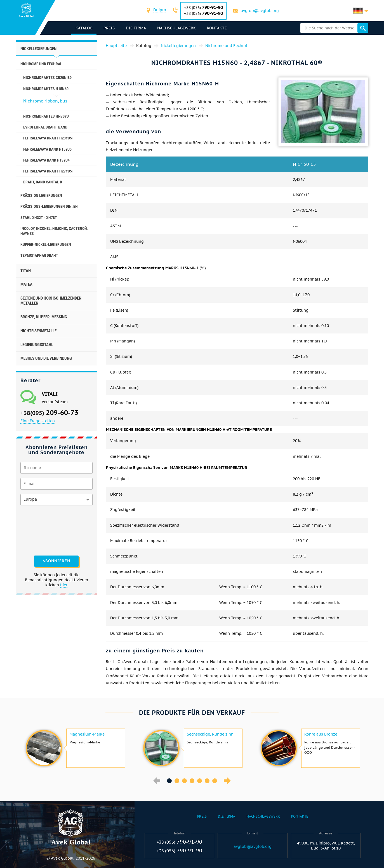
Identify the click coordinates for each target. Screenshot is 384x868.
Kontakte (217, 28)
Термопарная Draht (39, 255)
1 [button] (169, 781)
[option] (75, 748)
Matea (26, 284)
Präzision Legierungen (41, 195)
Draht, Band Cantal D (43, 182)
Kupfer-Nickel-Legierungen (46, 244)
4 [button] (192, 781)
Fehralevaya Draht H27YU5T (49, 171)
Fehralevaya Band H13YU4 (46, 160)
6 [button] (207, 781)
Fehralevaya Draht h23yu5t (49, 138)
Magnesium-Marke (87, 734)
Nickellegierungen (38, 49)
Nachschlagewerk (177, 28)
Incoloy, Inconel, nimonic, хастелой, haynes (54, 231)
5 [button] (200, 781)
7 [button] (215, 781)
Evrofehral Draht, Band (45, 127)
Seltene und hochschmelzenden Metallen (51, 301)
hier (64, 585)
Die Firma (136, 28)
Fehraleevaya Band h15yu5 (47, 149)
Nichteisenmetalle (38, 331)
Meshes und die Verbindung (46, 358)
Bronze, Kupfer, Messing (44, 317)
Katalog (84, 28)
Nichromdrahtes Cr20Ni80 (47, 78)
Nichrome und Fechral (41, 64)
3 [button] (184, 781)
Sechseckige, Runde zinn (210, 734)
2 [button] (177, 781)
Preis (110, 28)
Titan (26, 271)
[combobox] (160, 11)
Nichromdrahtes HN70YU (46, 116)
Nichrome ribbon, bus (45, 101)
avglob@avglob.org (260, 11)
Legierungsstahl (37, 345)
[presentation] (43, 530)
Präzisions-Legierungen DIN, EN (49, 206)
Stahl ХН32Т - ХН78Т (39, 218)
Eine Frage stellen (38, 421)
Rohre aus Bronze (321, 734)
